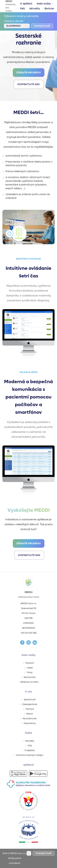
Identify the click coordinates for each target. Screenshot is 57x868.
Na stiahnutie (30, 719)
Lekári (30, 668)
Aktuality (35, 8)
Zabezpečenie (30, 704)
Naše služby (44, 4)
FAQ (22, 8)
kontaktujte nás (29, 84)
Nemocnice (30, 677)
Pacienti (30, 663)
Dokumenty (30, 723)
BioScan (49, 8)
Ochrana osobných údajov (30, 755)
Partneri (30, 709)
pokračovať (42, 26)
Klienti (30, 714)
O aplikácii (26, 4)
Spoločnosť (30, 700)
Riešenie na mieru (30, 682)
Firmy (30, 673)
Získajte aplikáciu (29, 72)
